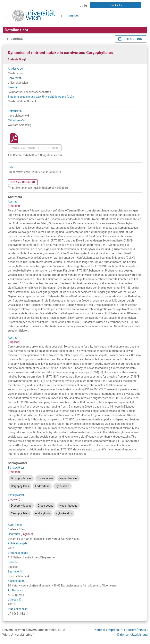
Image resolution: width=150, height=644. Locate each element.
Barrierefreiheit (136, 630)
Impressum (116, 630)
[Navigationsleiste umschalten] (6, 16)
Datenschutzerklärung (132, 635)
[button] (83, 6)
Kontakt (100, 630)
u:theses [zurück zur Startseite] (73, 16)
